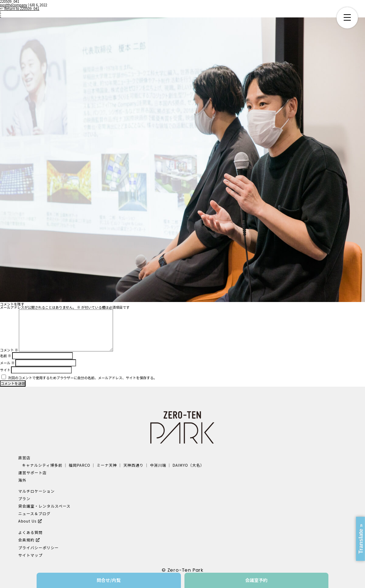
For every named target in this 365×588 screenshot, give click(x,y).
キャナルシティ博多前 (42, 465)
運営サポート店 (32, 473)
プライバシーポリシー (38, 548)
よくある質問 (30, 532)
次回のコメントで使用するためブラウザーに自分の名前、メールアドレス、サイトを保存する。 (82, 378)
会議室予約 (256, 580)
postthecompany (14, 5)
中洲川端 (158, 465)
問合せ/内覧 (109, 580)
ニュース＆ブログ (34, 513)
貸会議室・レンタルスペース (44, 506)
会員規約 (26, 540)
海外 (22, 480)
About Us (27, 521)
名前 (6, 356)
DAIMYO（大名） (189, 465)
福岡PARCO (79, 465)
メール (7, 363)
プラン (24, 499)
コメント (9, 350)
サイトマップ (30, 555)
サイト (5, 370)
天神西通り (133, 465)
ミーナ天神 (107, 465)
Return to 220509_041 (20, 9)
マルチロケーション (36, 491)
